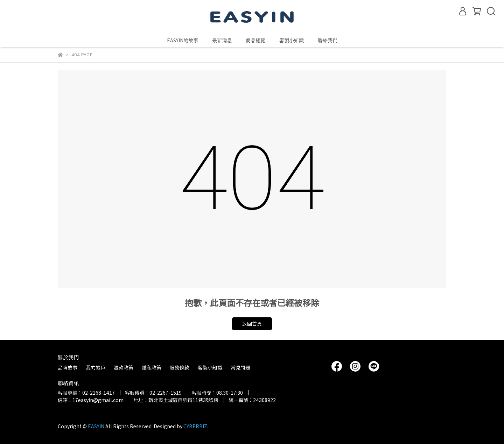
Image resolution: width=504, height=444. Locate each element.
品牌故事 (68, 367)
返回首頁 (252, 324)
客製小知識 (292, 40)
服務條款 (180, 367)
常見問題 (240, 367)
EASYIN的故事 (183, 40)
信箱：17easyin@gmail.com (91, 400)
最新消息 (222, 40)
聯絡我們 (328, 40)
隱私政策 (152, 367)
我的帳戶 (96, 367)
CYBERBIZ (195, 426)
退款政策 (124, 367)
